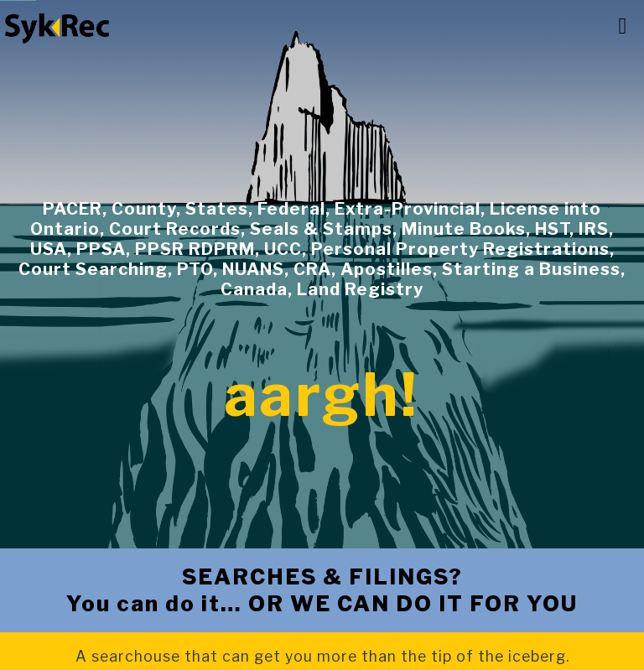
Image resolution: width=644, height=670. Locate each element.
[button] (623, 27)
